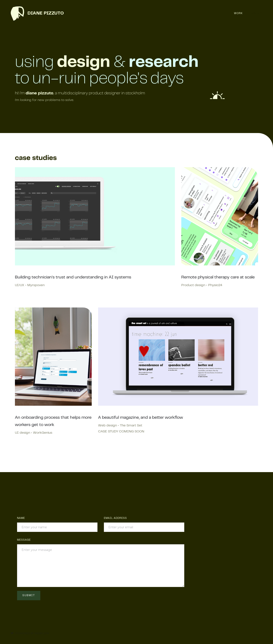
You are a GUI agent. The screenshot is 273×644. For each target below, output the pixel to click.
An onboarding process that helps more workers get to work (53, 421)
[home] (37, 14)
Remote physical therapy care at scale (218, 277)
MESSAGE (24, 540)
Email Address (115, 518)
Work (238, 13)
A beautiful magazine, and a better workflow (141, 418)
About (257, 13)
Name (21, 518)
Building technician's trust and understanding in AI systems (73, 277)
